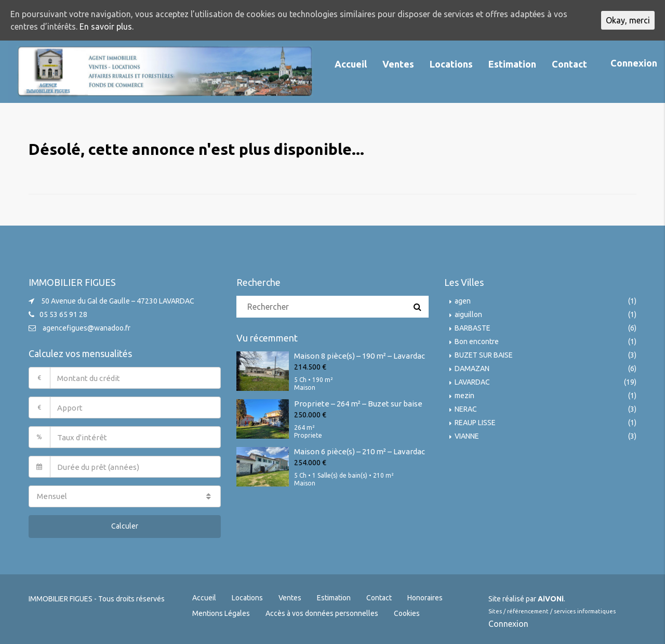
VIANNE (467, 436)
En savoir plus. (107, 27)
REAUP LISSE (475, 423)
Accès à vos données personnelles (322, 613)
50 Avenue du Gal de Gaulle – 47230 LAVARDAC (118, 301)
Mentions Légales (221, 613)
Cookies (407, 613)
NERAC (466, 409)
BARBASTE (473, 328)
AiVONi (551, 599)
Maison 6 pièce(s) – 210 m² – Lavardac (360, 451)
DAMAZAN (472, 369)
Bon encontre (477, 341)
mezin (464, 396)
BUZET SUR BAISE (484, 355)
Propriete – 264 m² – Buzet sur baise (358, 404)
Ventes (398, 64)
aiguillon (468, 314)
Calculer (125, 526)
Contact (569, 64)
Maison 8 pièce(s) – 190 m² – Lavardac (360, 356)
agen (463, 301)
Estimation (512, 64)
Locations (451, 64)
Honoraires (425, 598)
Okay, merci (628, 20)
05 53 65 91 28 (63, 314)
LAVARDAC (472, 382)
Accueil (351, 64)
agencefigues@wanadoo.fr (87, 328)
